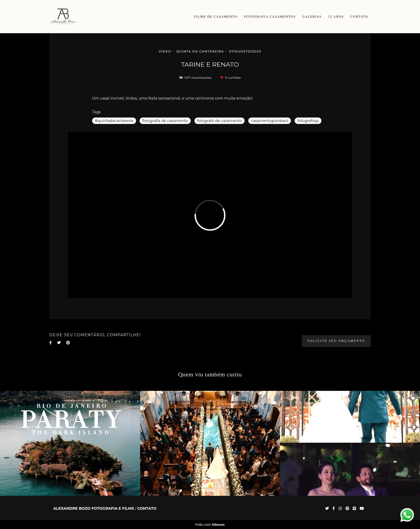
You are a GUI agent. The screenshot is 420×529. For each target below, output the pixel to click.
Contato (147, 508)
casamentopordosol (270, 121)
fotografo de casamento (220, 121)
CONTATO (359, 17)
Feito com (210, 525)
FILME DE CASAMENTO (216, 17)
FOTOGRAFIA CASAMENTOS (270, 17)
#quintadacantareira (114, 121)
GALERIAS (312, 17)
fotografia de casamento (165, 121)
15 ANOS (336, 17)
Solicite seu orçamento (336, 341)
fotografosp (308, 121)
